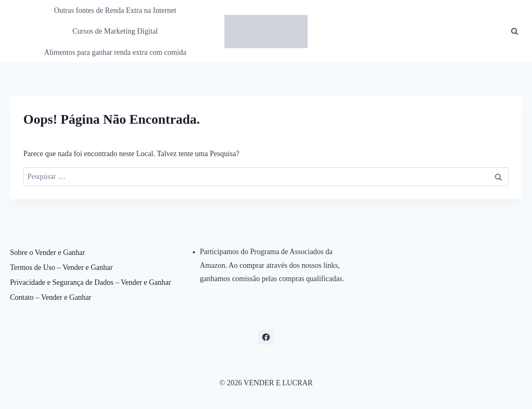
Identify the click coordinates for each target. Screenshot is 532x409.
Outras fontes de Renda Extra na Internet (115, 10)
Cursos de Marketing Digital (115, 31)
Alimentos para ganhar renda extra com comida (115, 52)
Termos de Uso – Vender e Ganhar (61, 267)
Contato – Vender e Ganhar (51, 297)
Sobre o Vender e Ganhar (48, 252)
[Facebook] (266, 337)
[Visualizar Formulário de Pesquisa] (515, 32)
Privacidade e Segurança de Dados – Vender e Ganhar (91, 282)
